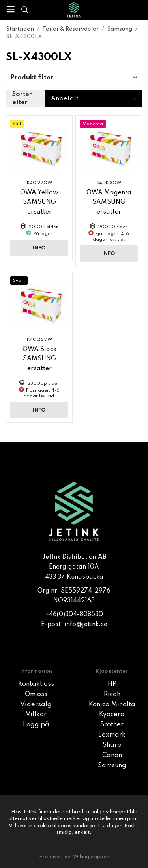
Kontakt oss (36, 684)
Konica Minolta (112, 705)
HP (112, 684)
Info (39, 248)
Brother (112, 725)
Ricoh (112, 694)
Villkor (36, 715)
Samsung (112, 766)
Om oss (36, 694)
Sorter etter (22, 99)
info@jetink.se (86, 624)
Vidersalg (36, 705)
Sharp (112, 745)
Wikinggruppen (91, 857)
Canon (112, 755)
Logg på (36, 725)
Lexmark (112, 735)
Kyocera (112, 715)
